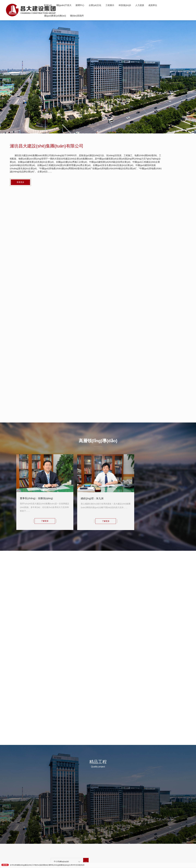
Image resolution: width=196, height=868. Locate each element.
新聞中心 (89, 7)
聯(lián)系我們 (99, 21)
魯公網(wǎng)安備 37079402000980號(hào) (100, 849)
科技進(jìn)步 (145, 7)
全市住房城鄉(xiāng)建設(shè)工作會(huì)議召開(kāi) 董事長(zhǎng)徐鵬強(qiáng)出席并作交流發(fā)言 (47, 865)
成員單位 (50, 21)
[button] (98, 124)
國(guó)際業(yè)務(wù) (73, 21)
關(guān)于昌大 (69, 7)
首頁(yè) (49, 7)
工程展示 (127, 7)
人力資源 (164, 7)
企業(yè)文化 (108, 7)
